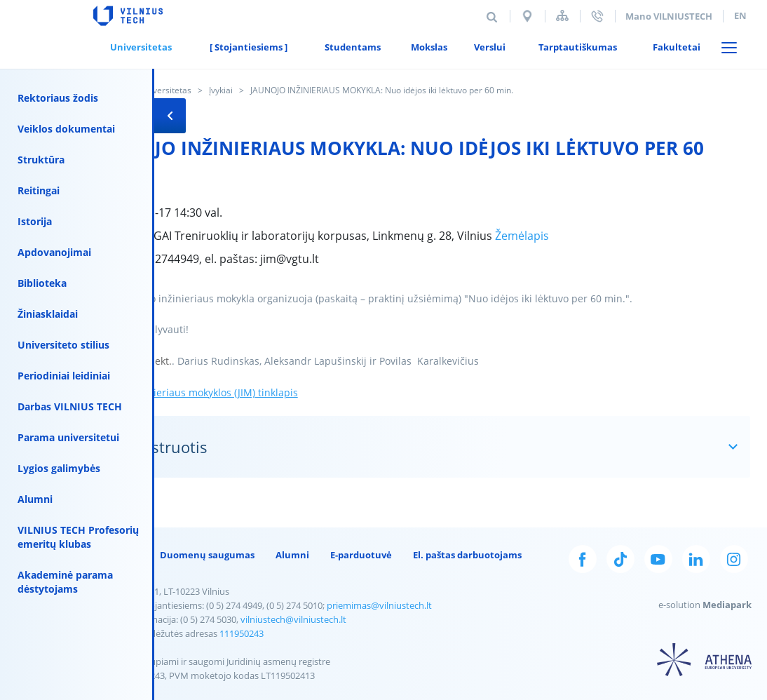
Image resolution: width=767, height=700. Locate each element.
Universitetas (165, 90)
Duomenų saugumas (207, 555)
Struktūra (41, 160)
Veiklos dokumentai (66, 129)
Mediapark (727, 605)
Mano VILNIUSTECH (669, 16)
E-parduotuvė (361, 555)
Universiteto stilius (63, 345)
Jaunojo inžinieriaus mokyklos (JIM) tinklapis (195, 392)
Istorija (35, 221)
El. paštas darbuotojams (467, 555)
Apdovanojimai (54, 252)
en (740, 15)
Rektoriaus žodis (58, 98)
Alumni (35, 499)
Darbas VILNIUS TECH (70, 406)
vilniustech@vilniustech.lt (293, 619)
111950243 (242, 633)
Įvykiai (221, 90)
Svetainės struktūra (562, 16)
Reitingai (39, 190)
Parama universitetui (68, 437)
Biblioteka (42, 283)
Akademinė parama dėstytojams (65, 582)
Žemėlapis (522, 236)
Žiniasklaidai (48, 314)
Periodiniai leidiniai (64, 376)
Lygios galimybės (59, 468)
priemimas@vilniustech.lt (379, 605)
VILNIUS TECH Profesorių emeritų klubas (78, 537)
